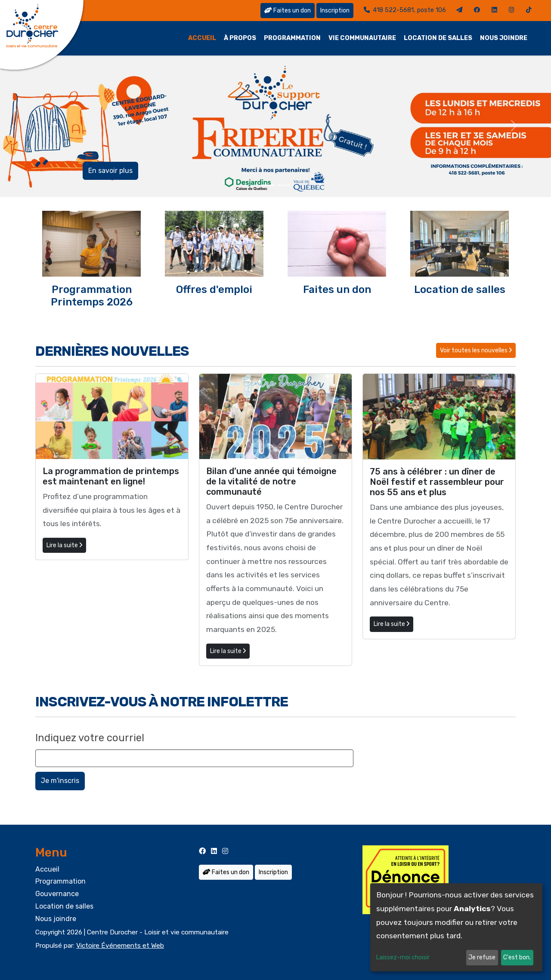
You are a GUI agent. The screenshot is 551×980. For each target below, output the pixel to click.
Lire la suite (64, 545)
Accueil (202, 38)
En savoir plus (110, 171)
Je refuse (482, 957)
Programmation (292, 38)
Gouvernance (57, 894)
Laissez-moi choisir (403, 957)
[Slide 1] (283, 185)
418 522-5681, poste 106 (405, 10)
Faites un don (288, 11)
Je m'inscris (60, 781)
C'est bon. (517, 957)
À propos (240, 38)
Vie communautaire (362, 38)
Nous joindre (504, 38)
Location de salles (438, 38)
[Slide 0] (268, 185)
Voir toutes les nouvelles (476, 350)
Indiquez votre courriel (90, 738)
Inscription (335, 11)
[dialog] (456, 927)
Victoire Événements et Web (120, 946)
